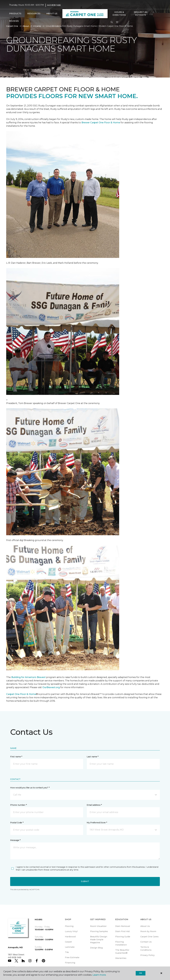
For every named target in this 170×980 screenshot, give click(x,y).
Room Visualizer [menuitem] (98, 926)
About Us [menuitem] (145, 926)
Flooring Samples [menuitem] (99, 931)
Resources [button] (34, 14)
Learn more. (99, 975)
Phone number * (18, 805)
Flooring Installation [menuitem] (121, 943)
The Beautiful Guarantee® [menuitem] (122, 951)
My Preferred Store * (97, 823)
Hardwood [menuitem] (70, 937)
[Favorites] (117, 22)
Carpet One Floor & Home (21, 694)
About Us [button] (52, 14)
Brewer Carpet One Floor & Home (101, 123)
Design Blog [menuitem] (96, 948)
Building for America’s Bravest (28, 677)
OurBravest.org (51, 687)
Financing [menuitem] (70, 963)
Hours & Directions (119, 14)
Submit (85, 881)
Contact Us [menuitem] (146, 942)
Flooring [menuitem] (69, 926)
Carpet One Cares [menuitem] (149, 937)
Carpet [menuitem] (68, 942)
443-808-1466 (54, 5)
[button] (112, 22)
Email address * (94, 805)
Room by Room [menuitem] (148, 931)
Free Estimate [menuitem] (72, 957)
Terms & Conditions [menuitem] (146, 949)
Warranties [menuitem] (121, 958)
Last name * (93, 757)
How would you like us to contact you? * (30, 788)
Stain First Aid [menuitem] (122, 931)
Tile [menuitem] (67, 952)
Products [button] (15, 14)
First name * (16, 757)
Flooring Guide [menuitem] (123, 937)
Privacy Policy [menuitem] (147, 955)
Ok (141, 973)
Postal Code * (17, 823)
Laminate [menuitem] (70, 947)
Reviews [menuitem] (14, 21)
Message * (15, 840)
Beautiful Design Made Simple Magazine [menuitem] (99, 940)
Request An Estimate (141, 14)
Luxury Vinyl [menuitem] (71, 931)
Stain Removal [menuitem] (123, 926)
